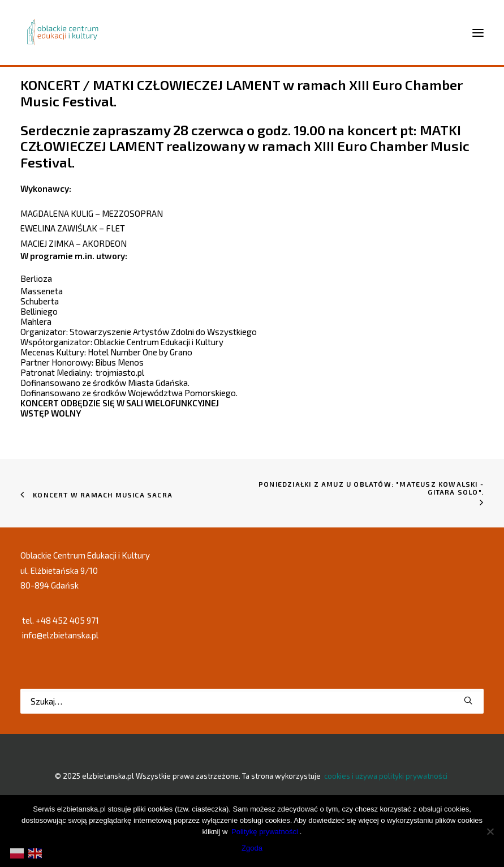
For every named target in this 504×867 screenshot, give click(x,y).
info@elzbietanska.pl (60, 635)
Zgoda (252, 848)
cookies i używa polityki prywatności (386, 776)
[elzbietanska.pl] (63, 32)
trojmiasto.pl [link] (120, 372)
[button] (468, 700)
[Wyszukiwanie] (252, 701)
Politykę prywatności (265, 832)
